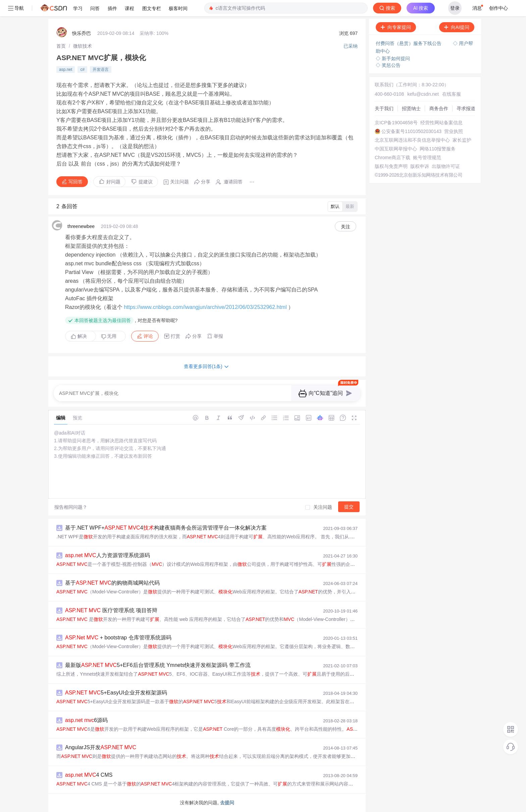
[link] (61, 46)
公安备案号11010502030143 (411, 131)
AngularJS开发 (101, 747)
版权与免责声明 (391, 166)
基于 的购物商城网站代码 (112, 583)
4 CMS (89, 775)
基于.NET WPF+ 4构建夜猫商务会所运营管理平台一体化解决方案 (166, 528)
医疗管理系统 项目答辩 (111, 610)
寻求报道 (466, 108)
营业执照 (454, 131)
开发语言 (101, 70)
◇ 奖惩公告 (388, 65)
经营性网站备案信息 (441, 123)
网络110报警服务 (438, 149)
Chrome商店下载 (392, 157)
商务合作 (439, 108)
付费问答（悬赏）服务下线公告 (409, 43)
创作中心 (498, 8)
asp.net (66, 70)
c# (82, 70)
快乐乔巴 (82, 33)
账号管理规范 (427, 157)
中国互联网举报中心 (396, 149)
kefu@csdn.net (423, 94)
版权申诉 (420, 166)
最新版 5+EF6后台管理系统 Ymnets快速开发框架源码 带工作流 (158, 665)
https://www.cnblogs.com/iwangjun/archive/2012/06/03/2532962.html (205, 307)
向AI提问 (457, 27)
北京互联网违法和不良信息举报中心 (412, 140)
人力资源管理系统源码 (108, 555)
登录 (455, 8)
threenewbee (81, 226)
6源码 (86, 720)
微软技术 (83, 46)
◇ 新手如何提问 (393, 58)
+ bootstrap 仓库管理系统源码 (118, 638)
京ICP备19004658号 (396, 123)
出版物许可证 (446, 166)
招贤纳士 (411, 108)
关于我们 (384, 108)
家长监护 (462, 140)
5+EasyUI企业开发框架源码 (116, 693)
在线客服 (452, 94)
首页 (61, 46)
